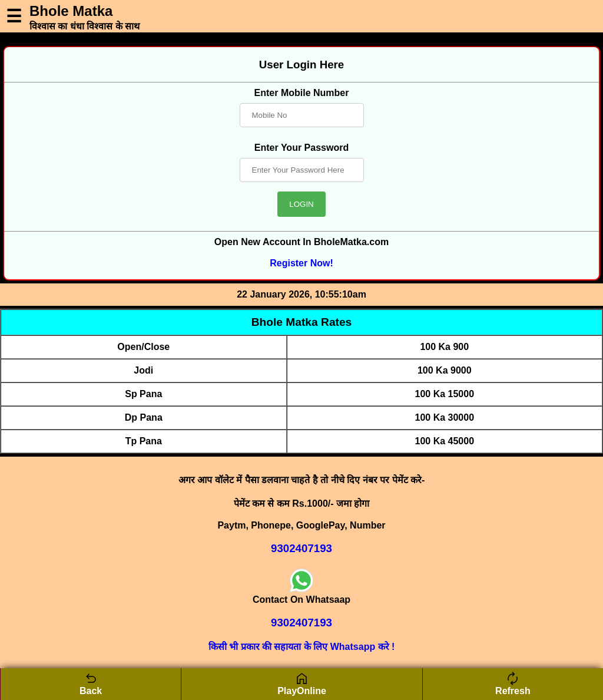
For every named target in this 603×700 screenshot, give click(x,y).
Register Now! (301, 263)
